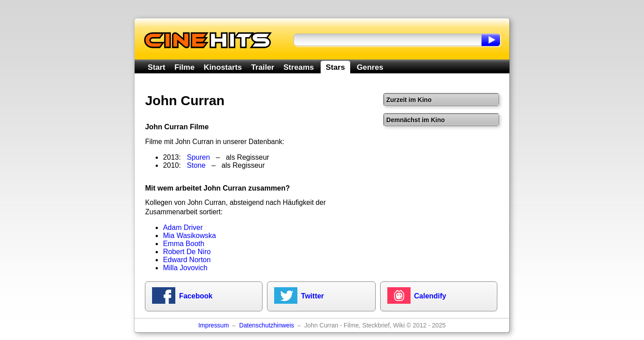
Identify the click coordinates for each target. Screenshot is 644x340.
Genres (370, 67)
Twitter (312, 296)
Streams (299, 67)
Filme (184, 67)
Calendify (430, 296)
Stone (196, 165)
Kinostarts (223, 67)
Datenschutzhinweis (267, 325)
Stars (335, 67)
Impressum (213, 325)
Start (156, 67)
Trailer (263, 67)
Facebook (196, 296)
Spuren (199, 157)
